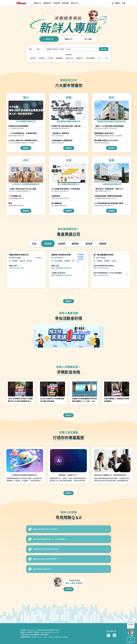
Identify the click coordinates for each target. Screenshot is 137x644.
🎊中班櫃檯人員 (15, 196)
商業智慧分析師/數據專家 (19, 126)
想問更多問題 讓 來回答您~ (75, 582)
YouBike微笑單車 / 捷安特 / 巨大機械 (21, 143)
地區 (30, 49)
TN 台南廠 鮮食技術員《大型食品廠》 (66, 189)
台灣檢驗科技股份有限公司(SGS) (106, 198)
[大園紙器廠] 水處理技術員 (62, 140)
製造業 (89, 244)
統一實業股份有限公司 (59, 206)
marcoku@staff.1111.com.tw (50, 632)
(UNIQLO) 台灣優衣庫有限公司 (26, 184)
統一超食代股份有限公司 (69, 184)
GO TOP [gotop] (131, 640)
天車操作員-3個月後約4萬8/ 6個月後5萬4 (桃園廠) (66, 126)
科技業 (48, 244)
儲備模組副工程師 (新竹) (104, 133)
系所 (38, 49)
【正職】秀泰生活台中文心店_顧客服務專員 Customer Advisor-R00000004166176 (23, 189)
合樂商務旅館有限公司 (16, 198)
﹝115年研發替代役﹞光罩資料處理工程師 (23, 133)
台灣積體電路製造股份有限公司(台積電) (108, 136)
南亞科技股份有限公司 (16, 136)
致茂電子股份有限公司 (102, 143)
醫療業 (103, 244)
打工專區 (39, 630)
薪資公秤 (45, 630)
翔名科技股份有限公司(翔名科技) (112, 121)
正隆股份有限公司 (58, 143)
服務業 (75, 244)
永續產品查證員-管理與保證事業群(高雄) (109, 196)
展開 (106, 58)
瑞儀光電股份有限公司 (19, 255)
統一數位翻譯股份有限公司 (104, 255)
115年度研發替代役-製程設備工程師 (109, 203)
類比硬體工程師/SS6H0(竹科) (106, 140)
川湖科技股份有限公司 (112, 184)
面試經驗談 (51, 630)
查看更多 (26, 148)
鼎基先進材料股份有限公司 (104, 206)
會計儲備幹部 (57, 203)
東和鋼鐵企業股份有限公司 (69, 121)
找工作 (57, 630)
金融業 (62, 244)
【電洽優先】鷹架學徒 (60, 133)
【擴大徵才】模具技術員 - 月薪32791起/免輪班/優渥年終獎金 (109, 189)
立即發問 (68, 589)
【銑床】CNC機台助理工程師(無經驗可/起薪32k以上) (109, 126)
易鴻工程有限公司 (58, 136)
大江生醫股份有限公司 (26, 121)
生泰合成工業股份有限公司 (61, 198)
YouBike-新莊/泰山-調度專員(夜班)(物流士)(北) (24, 140)
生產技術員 (56, 196)
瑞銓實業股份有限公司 (16, 206)
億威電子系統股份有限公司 (62, 255)
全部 (34, 244)
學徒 (10, 203)
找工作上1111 (32, 630)
